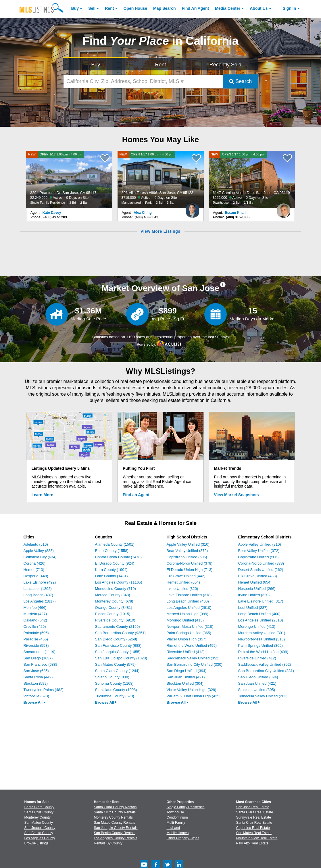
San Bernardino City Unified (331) (266, 671)
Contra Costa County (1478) (119, 557)
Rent (109, 8)
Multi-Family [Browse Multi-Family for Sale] (176, 823)
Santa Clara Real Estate (255, 812)
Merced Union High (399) (188, 614)
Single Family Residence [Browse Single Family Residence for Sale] (186, 807)
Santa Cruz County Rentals (115, 812)
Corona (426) (35, 563)
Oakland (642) (35, 620)
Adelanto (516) (36, 544)
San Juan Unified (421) (186, 677)
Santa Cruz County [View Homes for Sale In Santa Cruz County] (39, 812)
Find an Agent (136, 495)
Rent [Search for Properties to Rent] (160, 65)
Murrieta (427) (35, 614)
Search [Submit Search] (240, 81)
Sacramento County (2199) (118, 627)
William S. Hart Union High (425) (194, 696)
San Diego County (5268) (116, 639)
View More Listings (160, 231)
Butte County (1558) (112, 551)
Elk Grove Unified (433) (258, 576)
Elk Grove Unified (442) (186, 576)
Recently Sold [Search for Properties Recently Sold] (225, 65)
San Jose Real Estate (253, 807)
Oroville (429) (35, 627)
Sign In (290, 8)
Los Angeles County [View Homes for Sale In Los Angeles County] (40, 838)
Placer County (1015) (113, 614)
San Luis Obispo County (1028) (121, 658)
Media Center (228, 8)
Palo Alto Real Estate (252, 843)
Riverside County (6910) (115, 620)
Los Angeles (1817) (40, 601)
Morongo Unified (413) (185, 620)
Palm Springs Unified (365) (189, 633)
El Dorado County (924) (115, 563)
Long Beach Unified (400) (188, 601)
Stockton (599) (36, 683)
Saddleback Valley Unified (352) (193, 658)
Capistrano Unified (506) (187, 557)
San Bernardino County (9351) (120, 633)
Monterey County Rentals (113, 817)
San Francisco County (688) (118, 645)
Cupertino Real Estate (253, 828)
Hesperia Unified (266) (257, 589)
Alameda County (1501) (115, 544)
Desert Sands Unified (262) (261, 570)
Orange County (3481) (114, 608)
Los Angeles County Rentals (116, 838)
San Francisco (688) (40, 664)
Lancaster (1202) (38, 589)
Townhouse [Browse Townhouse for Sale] (175, 812)
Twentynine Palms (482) (44, 690)
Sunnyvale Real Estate (254, 817)
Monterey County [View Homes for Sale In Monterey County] (38, 817)
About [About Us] (259, 8)
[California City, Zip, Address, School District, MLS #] (143, 81)
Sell (92, 8)
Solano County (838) (112, 677)
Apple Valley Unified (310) (188, 544)
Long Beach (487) (38, 595)
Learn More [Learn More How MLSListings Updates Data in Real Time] (42, 495)
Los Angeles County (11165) (119, 582)
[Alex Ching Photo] (193, 208)
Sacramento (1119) (40, 652)
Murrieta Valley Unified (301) (262, 633)
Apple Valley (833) (39, 551)
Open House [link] (135, 8)
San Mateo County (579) (116, 664)
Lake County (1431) (112, 576)
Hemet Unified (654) (183, 582)
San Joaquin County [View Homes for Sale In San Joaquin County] (40, 828)
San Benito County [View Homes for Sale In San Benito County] (39, 833)
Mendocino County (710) (116, 589)
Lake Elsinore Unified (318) (189, 595)
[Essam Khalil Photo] (284, 208)
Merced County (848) (113, 595)
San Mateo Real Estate (254, 833)
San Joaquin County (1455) (118, 652)
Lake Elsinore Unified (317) (261, 601)
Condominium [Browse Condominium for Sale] (177, 817)
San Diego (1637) (38, 658)
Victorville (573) (36, 696)
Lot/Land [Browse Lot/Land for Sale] (173, 828)
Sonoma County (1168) (114, 683)
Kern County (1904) (111, 570)
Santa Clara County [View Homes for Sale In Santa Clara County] (40, 807)
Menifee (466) (35, 608)
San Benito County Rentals (115, 833)
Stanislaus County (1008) (116, 690)
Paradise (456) (36, 639)
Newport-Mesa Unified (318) (190, 627)
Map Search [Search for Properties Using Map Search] (165, 8)
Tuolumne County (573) (115, 696)
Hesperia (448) (36, 576)
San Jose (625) (36, 671)
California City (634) (40, 557)
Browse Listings (36, 843)
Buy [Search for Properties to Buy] (96, 65)
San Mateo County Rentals (115, 823)
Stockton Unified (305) (257, 690)
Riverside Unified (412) (186, 652)
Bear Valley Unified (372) (187, 551)
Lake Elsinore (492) (40, 582)
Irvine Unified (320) (182, 589)
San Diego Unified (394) (187, 671)
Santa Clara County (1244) (117, 671)
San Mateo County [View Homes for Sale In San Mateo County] (39, 823)
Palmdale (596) (36, 633)
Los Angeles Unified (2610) (189, 608)
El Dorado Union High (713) (190, 570)
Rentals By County (108, 843)
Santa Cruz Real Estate (254, 823)
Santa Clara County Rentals (115, 807)
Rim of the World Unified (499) (192, 645)
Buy (75, 8)
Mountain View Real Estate (257, 838)
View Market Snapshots (237, 495)
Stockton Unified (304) (185, 683)
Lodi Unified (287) (253, 608)
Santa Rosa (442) (38, 677)
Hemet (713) (34, 570)
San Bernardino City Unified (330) (195, 664)
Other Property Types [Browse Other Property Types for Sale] (183, 838)
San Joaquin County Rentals (116, 828)
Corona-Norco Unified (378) (190, 563)
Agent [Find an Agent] (196, 8)
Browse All (34, 702)
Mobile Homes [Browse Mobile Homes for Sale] (178, 833)
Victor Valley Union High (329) (192, 690)
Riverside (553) (36, 645)
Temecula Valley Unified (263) (263, 696)
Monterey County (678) (114, 601)
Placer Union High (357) (187, 639)
